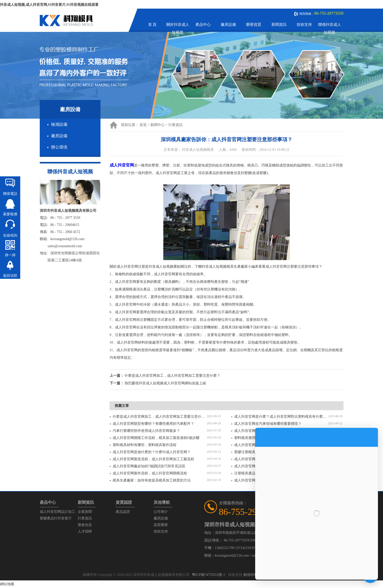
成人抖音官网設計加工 (57, 512)
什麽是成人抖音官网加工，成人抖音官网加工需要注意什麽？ (160, 417)
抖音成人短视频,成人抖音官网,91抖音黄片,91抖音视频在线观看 (49, 5)
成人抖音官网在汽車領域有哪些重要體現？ (268, 424)
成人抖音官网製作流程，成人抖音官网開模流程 (150, 473)
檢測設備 (59, 124)
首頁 (143, 125)
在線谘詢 (10, 235)
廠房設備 (228, 25)
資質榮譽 (161, 525)
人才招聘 (85, 531)
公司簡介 (161, 512)
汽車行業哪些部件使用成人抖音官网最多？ (146, 431)
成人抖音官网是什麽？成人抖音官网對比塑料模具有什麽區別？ (281, 417)
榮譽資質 (254, 25)
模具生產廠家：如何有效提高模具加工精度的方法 (152, 480)
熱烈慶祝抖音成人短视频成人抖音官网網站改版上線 (165, 383)
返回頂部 (10, 276)
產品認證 (123, 512)
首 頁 (152, 25)
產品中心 (203, 25)
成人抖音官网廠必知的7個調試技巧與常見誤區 (149, 466)
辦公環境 (59, 147)
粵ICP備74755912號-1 (208, 575)
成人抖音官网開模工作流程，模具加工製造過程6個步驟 (156, 438)
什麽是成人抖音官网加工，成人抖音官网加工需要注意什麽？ (172, 376)
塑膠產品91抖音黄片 (56, 518)
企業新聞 (85, 512)
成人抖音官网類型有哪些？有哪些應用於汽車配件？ (153, 424)
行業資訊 (175, 125)
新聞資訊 (279, 25)
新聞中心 (157, 125)
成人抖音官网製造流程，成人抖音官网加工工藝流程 (153, 459)
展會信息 (85, 525)
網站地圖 (7, 584)
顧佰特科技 (252, 575)
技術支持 (304, 25)
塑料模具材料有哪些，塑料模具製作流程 (145, 445)
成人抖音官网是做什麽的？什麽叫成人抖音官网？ (152, 452)
